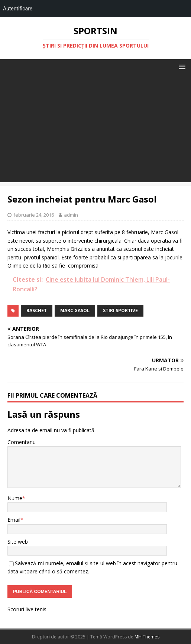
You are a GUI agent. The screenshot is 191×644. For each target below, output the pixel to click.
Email (14, 520)
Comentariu (22, 442)
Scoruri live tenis (27, 609)
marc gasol (75, 310)
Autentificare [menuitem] (18, 9)
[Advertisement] (95, 130)
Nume (15, 498)
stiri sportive (120, 310)
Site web (18, 542)
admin (71, 215)
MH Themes (147, 637)
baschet (37, 310)
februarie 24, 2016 (34, 215)
